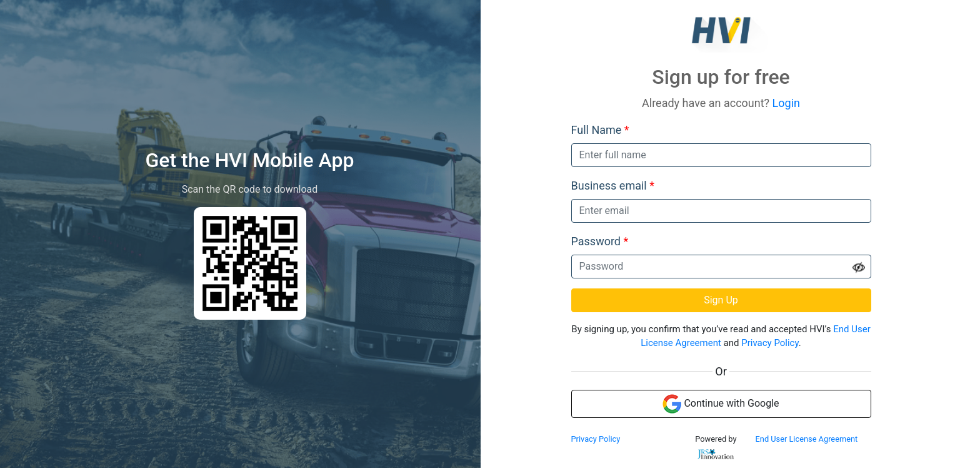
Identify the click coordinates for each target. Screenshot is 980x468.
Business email (613, 186)
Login (786, 103)
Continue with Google (721, 404)
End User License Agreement (807, 439)
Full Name (600, 130)
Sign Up (721, 300)
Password (600, 241)
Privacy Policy (770, 343)
